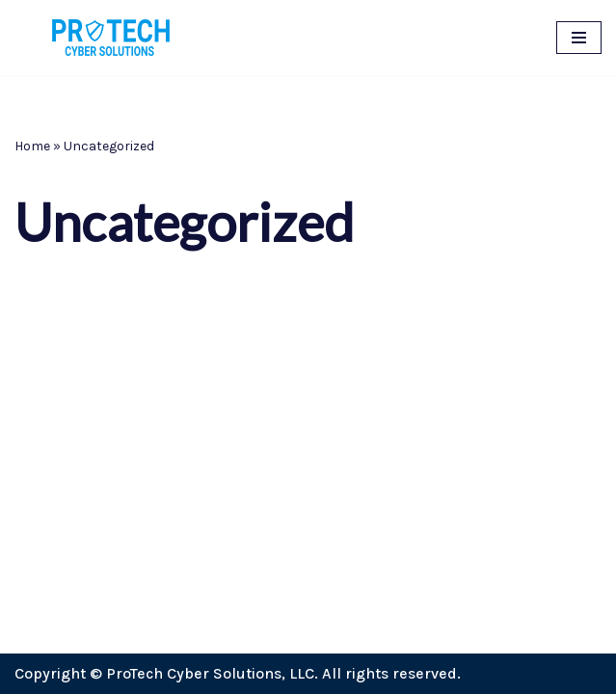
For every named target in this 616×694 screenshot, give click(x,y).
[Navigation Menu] (579, 38)
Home (32, 146)
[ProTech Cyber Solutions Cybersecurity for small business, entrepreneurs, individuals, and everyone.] (111, 38)
